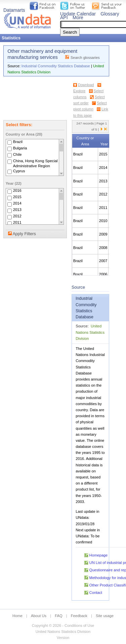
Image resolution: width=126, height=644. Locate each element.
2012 (17, 216)
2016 (17, 191)
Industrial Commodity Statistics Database (56, 66)
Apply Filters (24, 234)
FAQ (58, 616)
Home (17, 616)
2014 (17, 204)
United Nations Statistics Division (90, 332)
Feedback (79, 616)
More (78, 17)
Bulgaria (20, 148)
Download (86, 85)
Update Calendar (78, 14)
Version (63, 638)
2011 (17, 223)
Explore (79, 91)
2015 (17, 197)
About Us (39, 616)
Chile (17, 154)
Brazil (18, 142)
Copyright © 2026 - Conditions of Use (63, 625)
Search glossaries (85, 58)
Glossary (110, 14)
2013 (17, 210)
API (64, 17)
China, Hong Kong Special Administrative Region (35, 163)
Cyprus (19, 171)
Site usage (105, 616)
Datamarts (14, 10)
